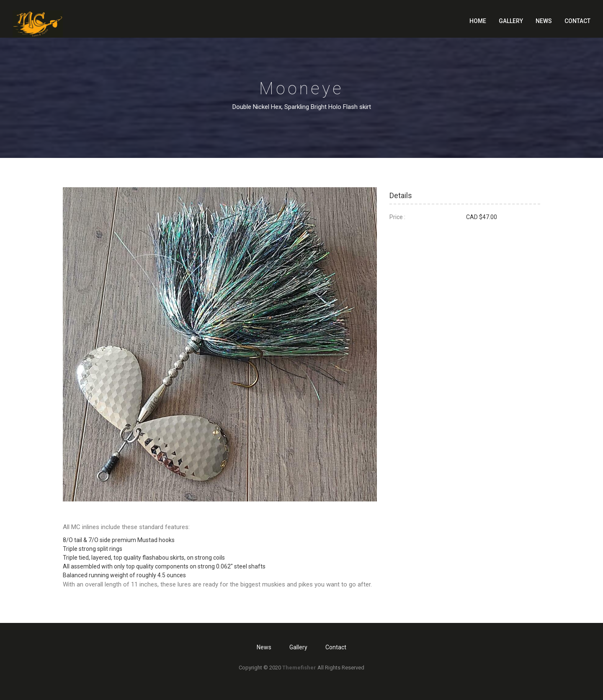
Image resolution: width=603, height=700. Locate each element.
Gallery (511, 21)
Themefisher (299, 668)
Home (478, 21)
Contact (577, 21)
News (544, 21)
